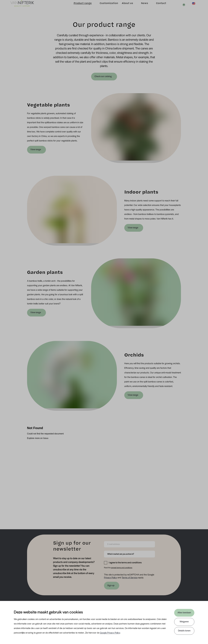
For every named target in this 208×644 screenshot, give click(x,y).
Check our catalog (103, 76)
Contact (157, 7)
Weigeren (184, 622)
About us (123, 7)
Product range (78, 7)
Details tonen (184, 631)
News (140, 7)
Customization (105, 7)
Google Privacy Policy (110, 633)
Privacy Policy (110, 578)
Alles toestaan (184, 613)
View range (36, 150)
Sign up (111, 586)
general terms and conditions (122, 568)
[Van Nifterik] (26, 7)
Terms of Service (130, 578)
